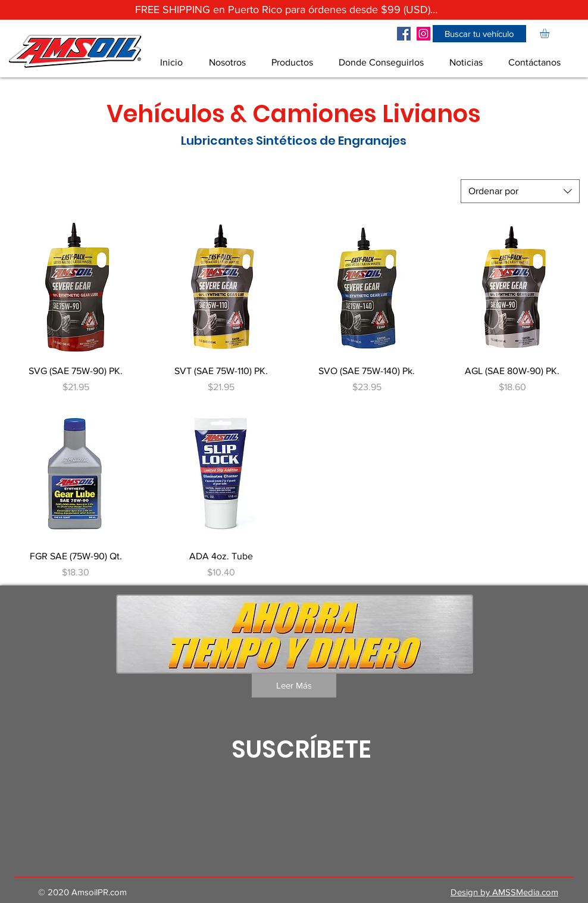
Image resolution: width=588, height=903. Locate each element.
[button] (479, 34)
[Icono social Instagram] (423, 34)
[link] (550, 33)
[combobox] (520, 191)
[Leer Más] (294, 686)
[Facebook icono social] (404, 34)
